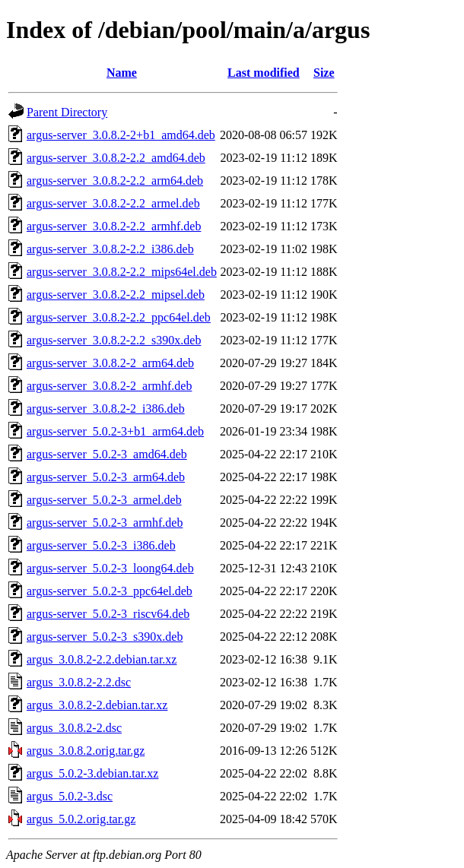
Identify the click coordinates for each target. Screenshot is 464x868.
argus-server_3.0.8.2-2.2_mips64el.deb (122, 272)
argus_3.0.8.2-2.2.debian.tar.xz (102, 659)
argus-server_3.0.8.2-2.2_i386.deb (110, 249)
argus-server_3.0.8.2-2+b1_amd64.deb (121, 135)
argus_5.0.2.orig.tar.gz (81, 819)
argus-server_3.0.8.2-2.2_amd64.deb (116, 158)
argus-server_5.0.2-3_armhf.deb (105, 523)
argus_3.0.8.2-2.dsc (74, 728)
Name (122, 73)
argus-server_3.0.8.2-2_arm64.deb (110, 363)
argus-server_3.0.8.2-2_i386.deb (106, 409)
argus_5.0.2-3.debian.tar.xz (92, 773)
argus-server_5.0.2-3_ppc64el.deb (110, 591)
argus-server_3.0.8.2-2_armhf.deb (109, 386)
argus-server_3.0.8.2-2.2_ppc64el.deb (119, 317)
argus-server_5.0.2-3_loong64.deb (110, 568)
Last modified (264, 73)
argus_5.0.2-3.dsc (70, 796)
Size (324, 73)
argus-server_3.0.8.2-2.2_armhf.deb (114, 226)
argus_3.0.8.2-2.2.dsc (79, 682)
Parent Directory (67, 112)
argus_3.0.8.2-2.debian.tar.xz (97, 705)
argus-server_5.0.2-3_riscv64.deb (108, 614)
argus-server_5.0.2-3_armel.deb (104, 500)
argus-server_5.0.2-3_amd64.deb (107, 454)
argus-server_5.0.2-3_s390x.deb (105, 637)
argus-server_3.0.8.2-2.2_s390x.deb (114, 340)
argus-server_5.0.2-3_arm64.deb (106, 477)
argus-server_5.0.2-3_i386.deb (101, 545)
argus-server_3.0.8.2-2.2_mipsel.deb (116, 295)
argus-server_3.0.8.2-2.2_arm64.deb (115, 181)
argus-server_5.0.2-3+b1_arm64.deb (115, 431)
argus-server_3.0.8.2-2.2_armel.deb (113, 203)
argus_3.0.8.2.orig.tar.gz (86, 751)
